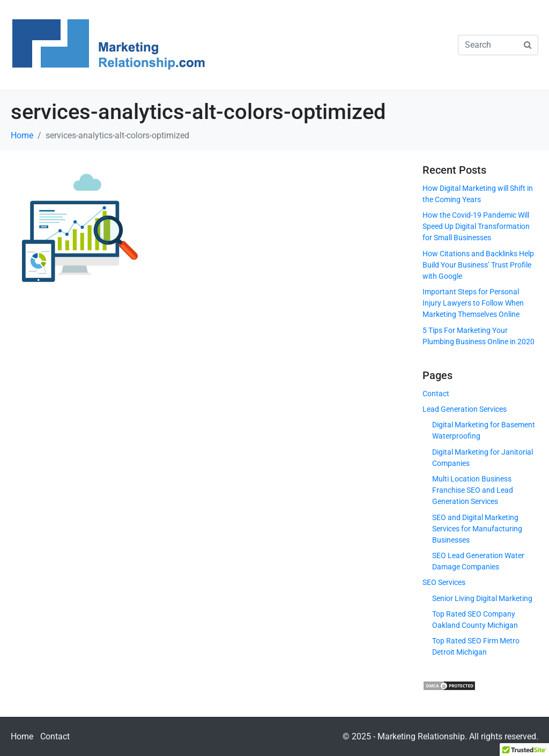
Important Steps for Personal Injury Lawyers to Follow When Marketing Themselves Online (473, 303)
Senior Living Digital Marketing (482, 598)
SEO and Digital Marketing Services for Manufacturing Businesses (477, 529)
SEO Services (444, 582)
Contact (436, 394)
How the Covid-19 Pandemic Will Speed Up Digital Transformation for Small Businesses (476, 226)
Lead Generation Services (465, 409)
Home (22, 736)
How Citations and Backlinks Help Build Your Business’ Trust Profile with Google (478, 265)
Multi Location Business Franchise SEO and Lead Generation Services (473, 490)
